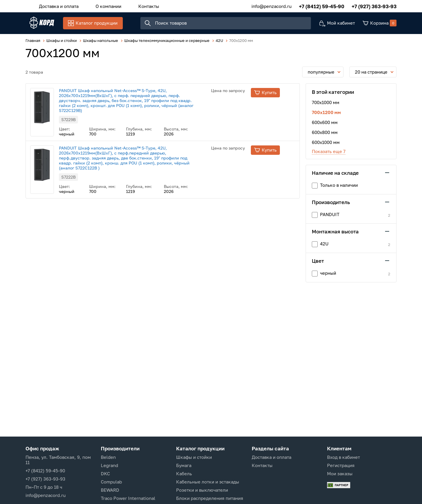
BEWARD (110, 490)
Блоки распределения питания (210, 498)
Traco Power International (128, 498)
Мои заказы (340, 474)
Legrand (109, 465)
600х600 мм (325, 125)
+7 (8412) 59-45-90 (322, 6)
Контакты (138, 6)
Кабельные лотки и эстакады (208, 482)
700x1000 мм (326, 106)
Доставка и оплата (57, 6)
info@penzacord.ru (272, 6)
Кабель (184, 474)
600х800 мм (325, 135)
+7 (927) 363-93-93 (374, 6)
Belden (108, 457)
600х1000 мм (326, 145)
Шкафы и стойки (194, 457)
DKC (105, 474)
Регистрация (341, 465)
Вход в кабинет (343, 457)
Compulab (111, 482)
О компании (102, 6)
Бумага (184, 465)
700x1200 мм (326, 116)
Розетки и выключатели (202, 490)
